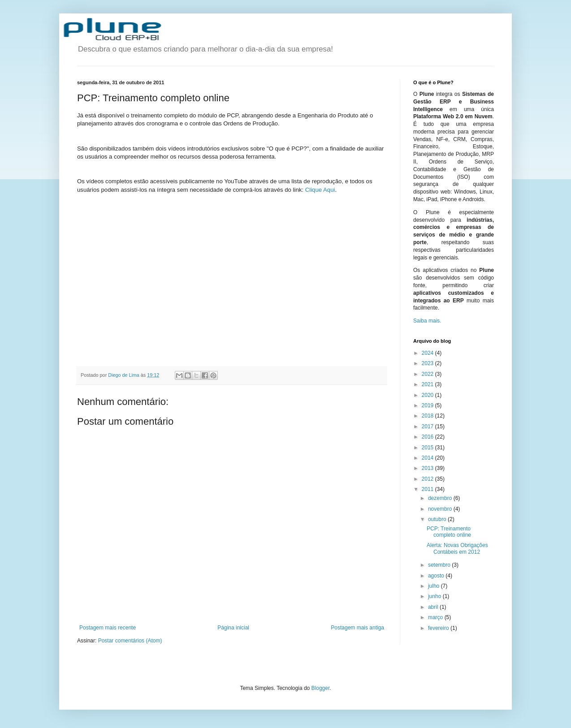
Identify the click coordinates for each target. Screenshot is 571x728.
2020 (428, 395)
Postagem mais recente (108, 628)
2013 (428, 468)
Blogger (321, 688)
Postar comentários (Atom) (130, 641)
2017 (428, 426)
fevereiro (439, 628)
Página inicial (233, 628)
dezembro (441, 498)
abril (434, 607)
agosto (437, 576)
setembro (440, 565)
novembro (441, 509)
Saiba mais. (427, 321)
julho (435, 586)
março (436, 617)
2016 (428, 437)
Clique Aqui (320, 190)
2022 (428, 374)
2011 (428, 489)
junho (435, 596)
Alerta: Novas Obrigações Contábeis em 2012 (457, 548)
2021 (428, 384)
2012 (428, 479)
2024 (428, 353)
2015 (428, 448)
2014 (428, 458)
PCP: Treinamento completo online (449, 532)
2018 (428, 416)
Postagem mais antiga (357, 628)
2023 (428, 363)
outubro (438, 519)
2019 (428, 405)
